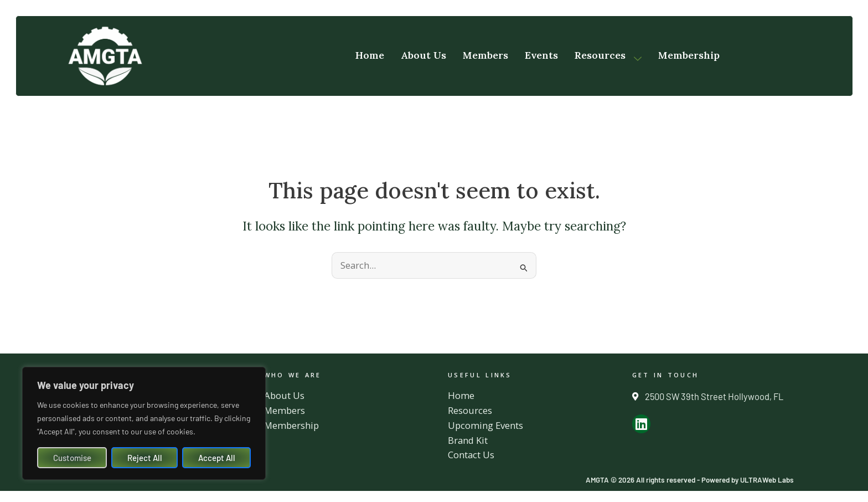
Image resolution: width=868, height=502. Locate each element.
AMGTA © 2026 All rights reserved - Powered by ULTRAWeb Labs (687, 480)
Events (541, 56)
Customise (72, 458)
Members (485, 56)
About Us (423, 56)
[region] (144, 423)
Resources (608, 56)
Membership (689, 56)
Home (370, 56)
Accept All (217, 458)
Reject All (145, 458)
